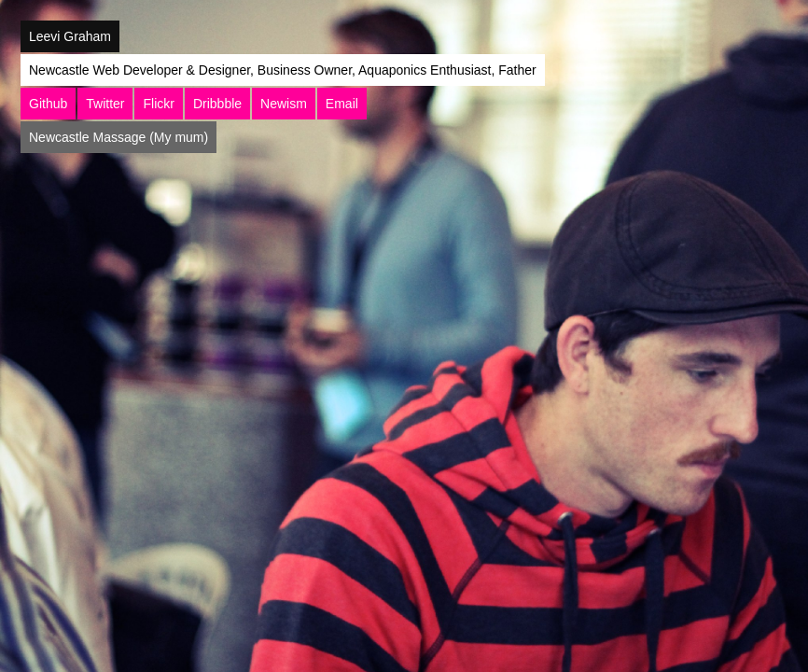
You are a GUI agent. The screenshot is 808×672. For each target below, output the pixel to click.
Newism (284, 104)
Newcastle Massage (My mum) (118, 137)
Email (342, 104)
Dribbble (217, 104)
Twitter (105, 104)
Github (48, 104)
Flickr (158, 104)
